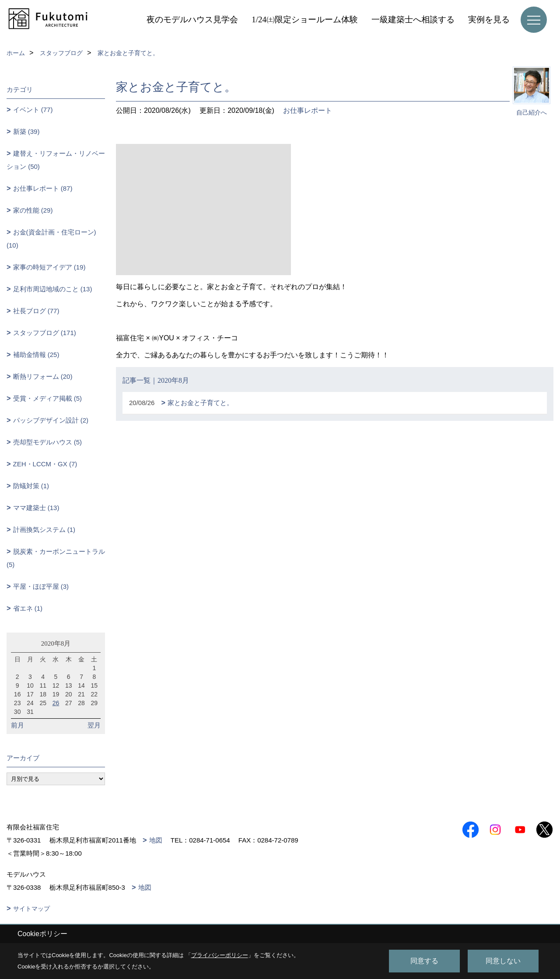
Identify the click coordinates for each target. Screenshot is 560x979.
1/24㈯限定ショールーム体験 (305, 19)
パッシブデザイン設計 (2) (51, 420)
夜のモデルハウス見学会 (192, 19)
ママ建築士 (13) (36, 508)
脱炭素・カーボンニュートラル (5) (56, 558)
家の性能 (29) (33, 210)
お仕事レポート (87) (43, 188)
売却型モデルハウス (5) (48, 442)
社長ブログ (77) (36, 311)
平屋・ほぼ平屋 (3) (41, 586)
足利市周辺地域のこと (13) (53, 289)
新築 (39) (26, 131)
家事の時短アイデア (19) (49, 267)
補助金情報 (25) (36, 355)
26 (56, 703)
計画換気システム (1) (44, 530)
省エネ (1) (28, 608)
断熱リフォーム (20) (43, 376)
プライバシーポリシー (220, 955)
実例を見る (489, 19)
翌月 (94, 725)
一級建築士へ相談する (413, 19)
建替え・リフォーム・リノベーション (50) (56, 160)
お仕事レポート (308, 110)
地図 (156, 840)
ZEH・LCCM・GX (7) (45, 464)
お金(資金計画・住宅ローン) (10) (51, 239)
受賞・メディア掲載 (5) (48, 398)
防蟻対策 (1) (31, 486)
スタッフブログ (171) (45, 333)
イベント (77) (33, 110)
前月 (17, 725)
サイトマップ (31, 909)
